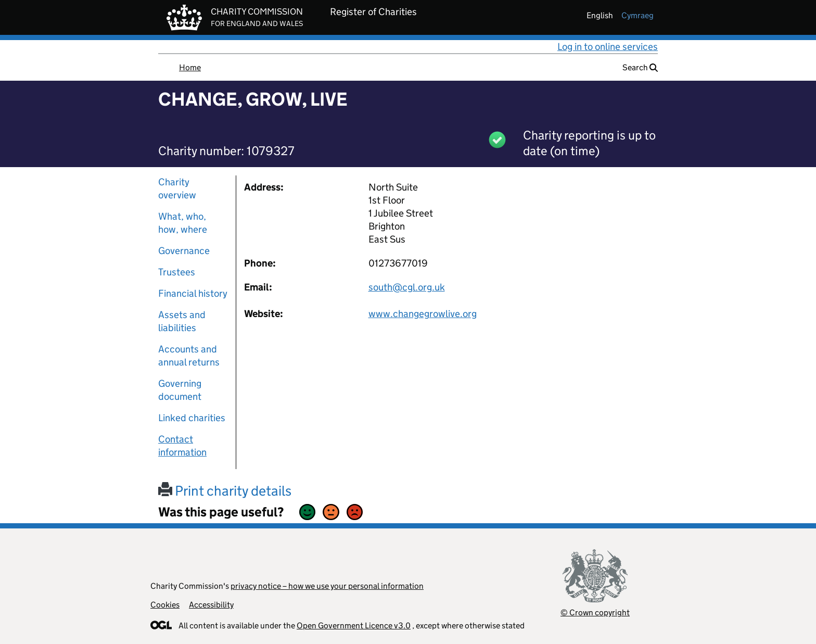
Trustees (177, 272)
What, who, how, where (183, 223)
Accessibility (211, 605)
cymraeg (637, 15)
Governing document (180, 390)
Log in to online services (608, 47)
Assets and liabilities (182, 321)
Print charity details (225, 491)
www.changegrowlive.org (423, 314)
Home (190, 67)
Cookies (165, 605)
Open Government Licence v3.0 (354, 626)
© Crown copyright (595, 613)
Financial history (193, 293)
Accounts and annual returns (189, 356)
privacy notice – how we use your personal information (327, 586)
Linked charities (192, 418)
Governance (184, 251)
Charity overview (177, 188)
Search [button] (640, 67)
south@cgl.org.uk (407, 287)
